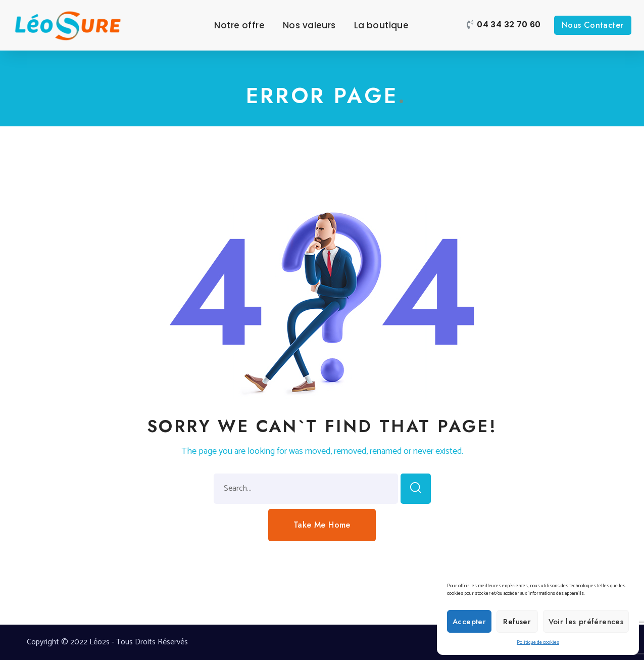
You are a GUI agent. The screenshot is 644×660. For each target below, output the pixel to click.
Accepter (469, 622)
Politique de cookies (538, 642)
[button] (504, 25)
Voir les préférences (586, 622)
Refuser (517, 622)
